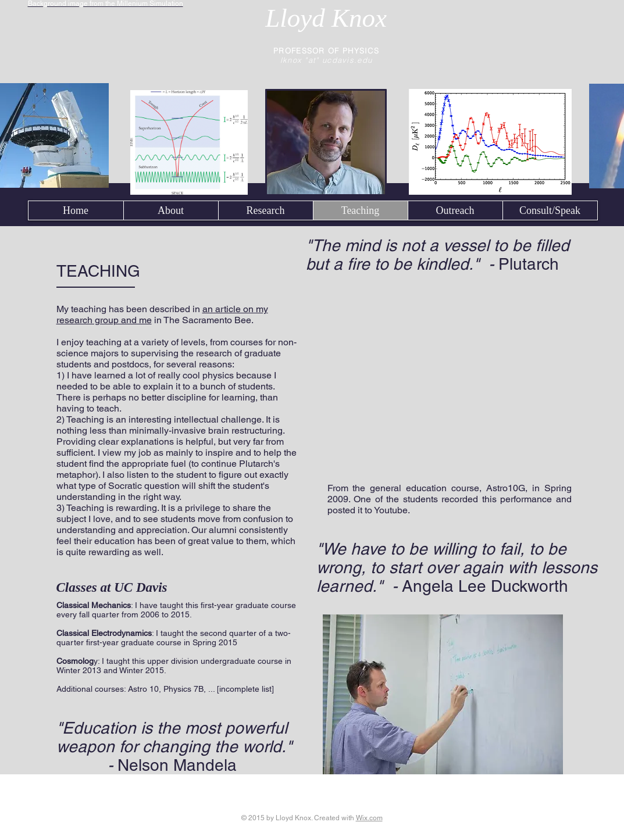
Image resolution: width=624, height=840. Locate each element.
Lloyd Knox (326, 18)
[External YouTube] (450, 384)
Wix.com (369, 818)
